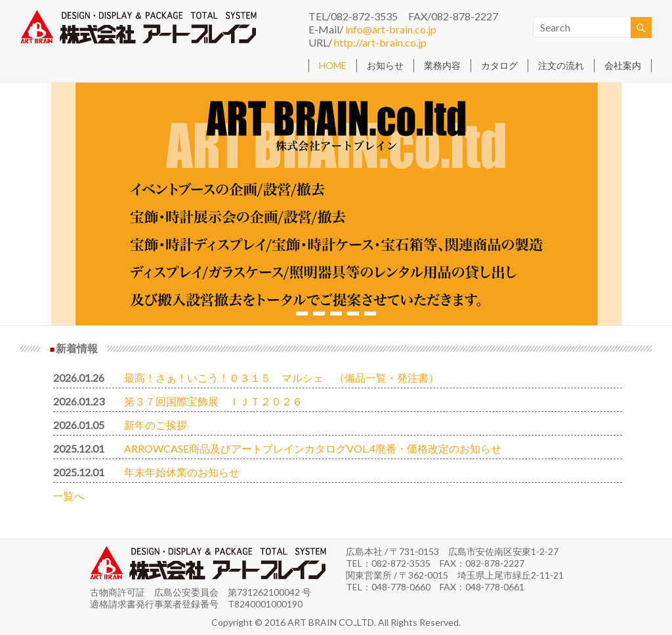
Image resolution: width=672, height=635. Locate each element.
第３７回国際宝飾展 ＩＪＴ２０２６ (213, 401)
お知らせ (385, 65)
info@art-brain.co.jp (391, 29)
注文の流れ (561, 65)
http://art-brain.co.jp (380, 42)
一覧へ (69, 496)
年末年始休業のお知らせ (182, 472)
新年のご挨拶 (156, 425)
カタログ (499, 65)
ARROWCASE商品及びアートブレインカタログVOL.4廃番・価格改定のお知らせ (313, 448)
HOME (333, 65)
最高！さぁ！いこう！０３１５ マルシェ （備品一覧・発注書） (282, 378)
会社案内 (623, 65)
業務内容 (442, 65)
